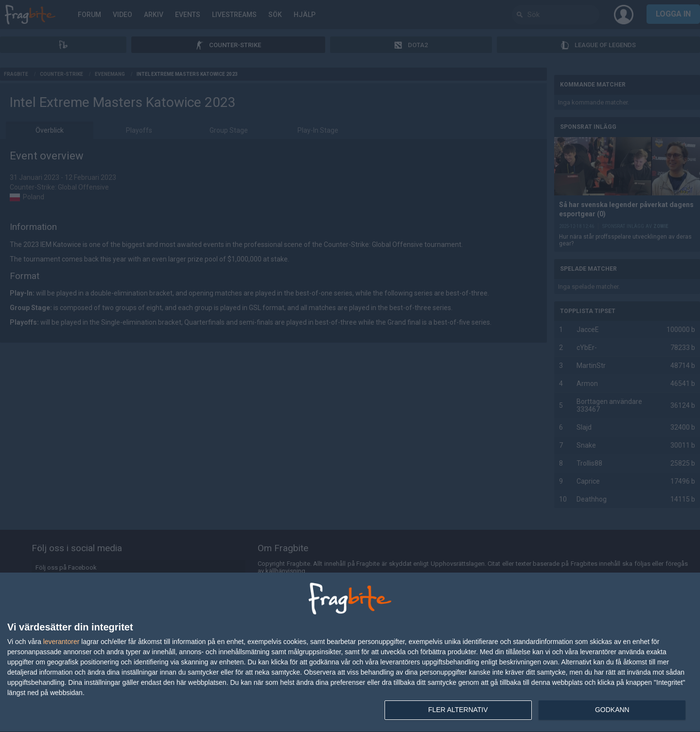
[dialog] (350, 653)
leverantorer (61, 642)
